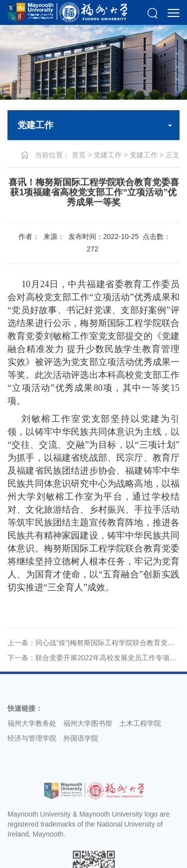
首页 (79, 155)
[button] (152, 12)
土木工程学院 (140, 729)
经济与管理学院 (32, 744)
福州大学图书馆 (88, 729)
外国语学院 (81, 744)
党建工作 (108, 155)
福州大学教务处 (32, 729)
